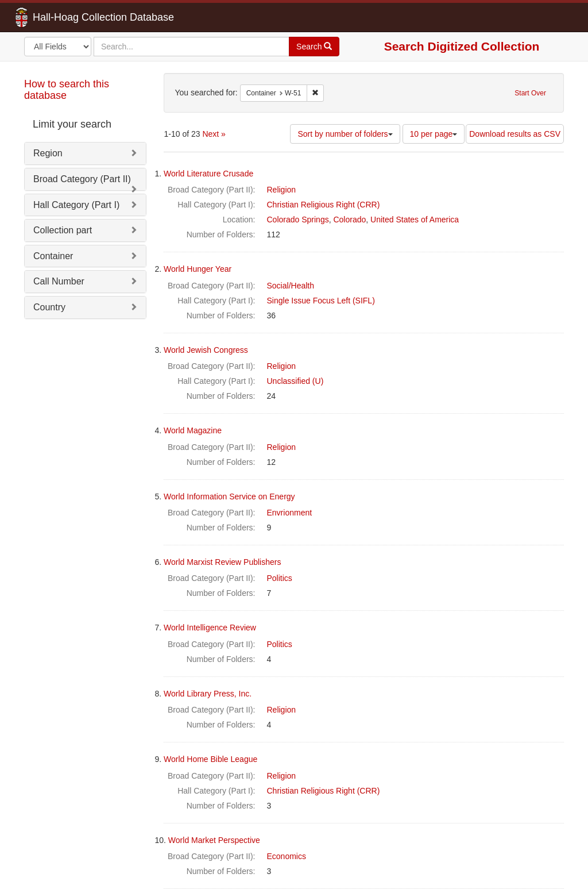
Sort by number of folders (345, 134)
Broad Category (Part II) (82, 179)
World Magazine (193, 430)
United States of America (415, 220)
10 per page (434, 134)
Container (53, 256)
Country (49, 307)
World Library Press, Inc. (208, 694)
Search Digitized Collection (462, 46)
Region (48, 153)
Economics (287, 856)
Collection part (63, 230)
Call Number (59, 281)
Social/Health (291, 286)
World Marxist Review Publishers (222, 562)
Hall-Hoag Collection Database (67, 17)
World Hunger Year (198, 269)
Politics (280, 578)
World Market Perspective (214, 840)
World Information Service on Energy (229, 497)
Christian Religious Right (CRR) (324, 205)
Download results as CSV (515, 134)
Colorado (349, 220)
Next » (214, 134)
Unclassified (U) (295, 381)
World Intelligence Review (210, 628)
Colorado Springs (298, 220)
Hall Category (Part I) (76, 205)
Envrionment (290, 513)
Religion (282, 190)
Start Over (530, 93)
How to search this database (67, 90)
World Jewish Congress (206, 350)
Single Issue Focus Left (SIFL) (321, 301)
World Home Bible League (210, 759)
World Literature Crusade (208, 174)
